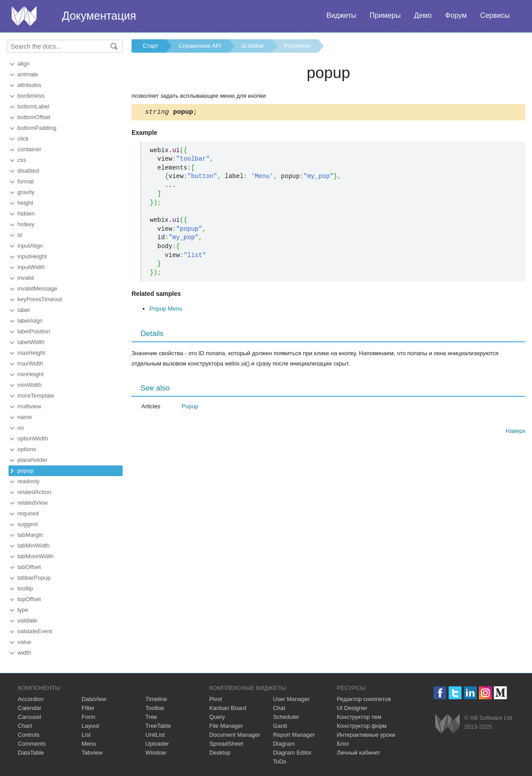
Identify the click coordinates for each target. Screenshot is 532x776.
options (27, 449)
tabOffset (29, 567)
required (28, 513)
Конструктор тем (359, 717)
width (24, 653)
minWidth (29, 385)
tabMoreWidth (35, 556)
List (86, 735)
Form (88, 717)
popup (25, 471)
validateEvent (35, 631)
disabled (28, 171)
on (21, 428)
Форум (456, 15)
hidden (26, 214)
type (23, 610)
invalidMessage (37, 288)
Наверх (516, 432)
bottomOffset (34, 117)
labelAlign (30, 321)
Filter (88, 708)
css (22, 160)
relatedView (33, 503)
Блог (343, 744)
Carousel (29, 717)
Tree (151, 717)
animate (28, 74)
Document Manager (235, 735)
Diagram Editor (292, 753)
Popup (190, 408)
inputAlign (30, 246)
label (23, 310)
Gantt (280, 726)
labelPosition (34, 331)
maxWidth (30, 363)
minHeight (31, 374)
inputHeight (32, 256)
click (23, 139)
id (20, 235)
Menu (89, 744)
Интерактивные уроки (366, 735)
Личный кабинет (359, 753)
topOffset (29, 599)
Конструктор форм (362, 726)
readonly (29, 481)
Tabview (92, 753)
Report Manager (294, 735)
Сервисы (495, 15)
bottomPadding (37, 128)
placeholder (32, 460)
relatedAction (34, 492)
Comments (32, 744)
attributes (29, 85)
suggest (28, 524)
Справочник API (200, 46)
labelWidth (31, 342)
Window (156, 753)
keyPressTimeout (40, 299)
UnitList (155, 735)
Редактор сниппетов (364, 699)
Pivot (216, 699)
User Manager (291, 699)
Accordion (31, 699)
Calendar (30, 708)
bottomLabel (33, 106)
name (25, 417)
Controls (29, 735)
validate (27, 620)
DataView (94, 699)
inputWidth (31, 267)
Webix (447, 724)
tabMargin (30, 535)
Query (217, 717)
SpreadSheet (226, 744)
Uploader (157, 744)
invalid (26, 278)
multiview (29, 406)
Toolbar (155, 708)
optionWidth (33, 438)
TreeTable (158, 726)
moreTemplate (36, 396)
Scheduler (286, 717)
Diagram (284, 744)
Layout (90, 726)
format (26, 181)
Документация (99, 16)
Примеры (385, 15)
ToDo (280, 761)
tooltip (25, 588)
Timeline (156, 699)
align (23, 64)
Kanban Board (228, 708)
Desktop (220, 753)
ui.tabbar (253, 46)
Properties (297, 46)
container (29, 149)
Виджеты (341, 15)
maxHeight (31, 353)
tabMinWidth (33, 546)
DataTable (31, 753)
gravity (26, 192)
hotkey (26, 224)
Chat (279, 708)
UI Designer (352, 708)
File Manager (226, 726)
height (25, 203)
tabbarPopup (34, 578)
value (24, 642)
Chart (25, 726)
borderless (31, 96)
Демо (423, 15)
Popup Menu (166, 310)
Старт (151, 46)
